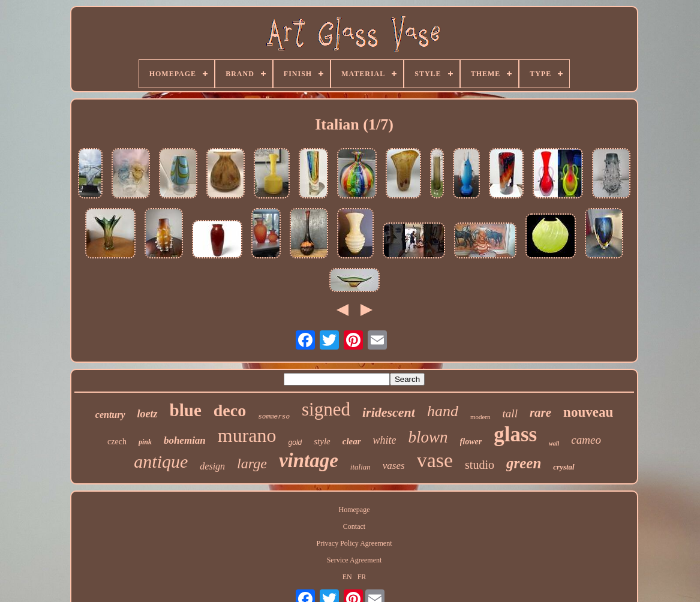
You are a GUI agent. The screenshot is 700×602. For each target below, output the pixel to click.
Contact (354, 526)
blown (428, 437)
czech (117, 442)
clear (352, 441)
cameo (586, 440)
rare (540, 413)
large (252, 463)
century (110, 415)
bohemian (185, 440)
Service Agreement (354, 560)
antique (161, 461)
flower (471, 442)
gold (295, 443)
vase (435, 460)
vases (394, 466)
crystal (564, 467)
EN (347, 577)
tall (510, 413)
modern (480, 417)
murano (247, 435)
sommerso (274, 417)
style (322, 441)
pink (145, 442)
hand (443, 411)
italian (360, 467)
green (524, 463)
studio (480, 465)
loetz (148, 414)
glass (515, 434)
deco (230, 410)
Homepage (354, 510)
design (212, 466)
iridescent (389, 412)
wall (554, 443)
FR (362, 577)
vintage (309, 460)
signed (326, 409)
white (385, 440)
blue (186, 410)
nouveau (588, 412)
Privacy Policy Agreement (354, 543)
